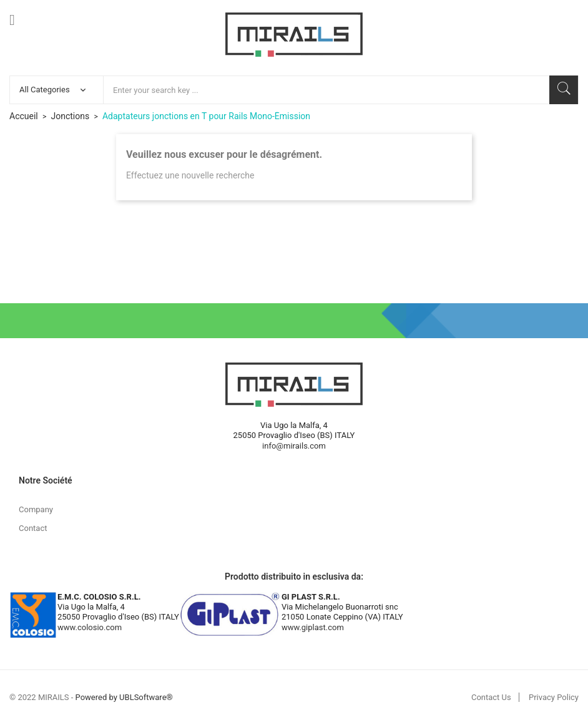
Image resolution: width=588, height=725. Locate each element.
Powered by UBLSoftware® (124, 697)
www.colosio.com (90, 627)
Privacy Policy (554, 697)
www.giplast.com (313, 627)
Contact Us (491, 697)
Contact (33, 528)
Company (36, 509)
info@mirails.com (294, 446)
